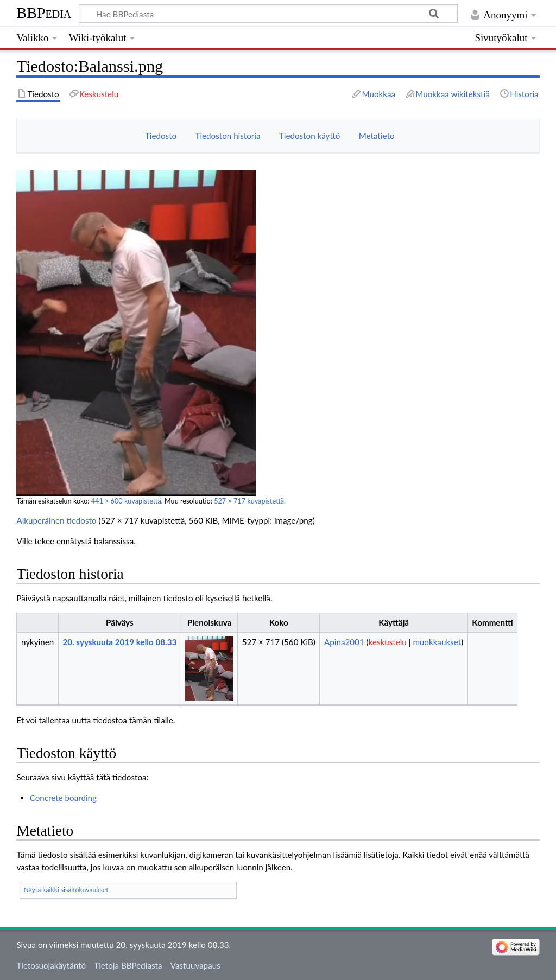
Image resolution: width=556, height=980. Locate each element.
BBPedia (44, 13)
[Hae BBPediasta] (268, 14)
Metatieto (377, 136)
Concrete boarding (63, 798)
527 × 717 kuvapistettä (249, 501)
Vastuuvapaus (195, 965)
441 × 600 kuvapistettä (126, 501)
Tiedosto (161, 136)
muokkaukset (437, 642)
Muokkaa (379, 94)
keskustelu (388, 642)
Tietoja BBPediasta (128, 965)
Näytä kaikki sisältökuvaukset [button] (66, 890)
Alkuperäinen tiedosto (56, 520)
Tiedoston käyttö (310, 136)
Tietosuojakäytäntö (51, 965)
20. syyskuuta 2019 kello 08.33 (119, 642)
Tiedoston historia (228, 136)
